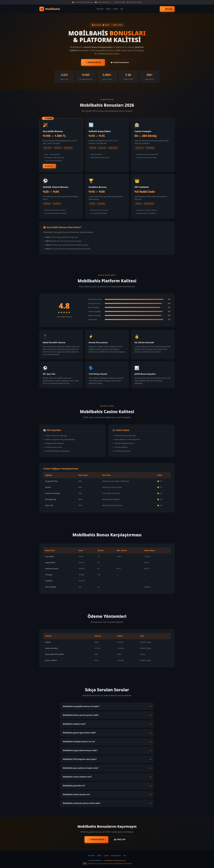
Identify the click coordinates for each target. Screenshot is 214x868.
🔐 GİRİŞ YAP (120, 839)
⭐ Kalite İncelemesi (120, 62)
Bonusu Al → (49, 166)
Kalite (108, 9)
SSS (122, 9)
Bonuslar (100, 9)
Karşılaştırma (116, 855)
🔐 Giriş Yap (167, 9)
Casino (115, 9)
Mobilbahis (50, 9)
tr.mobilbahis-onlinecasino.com (115, 860)
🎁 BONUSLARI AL (93, 62)
